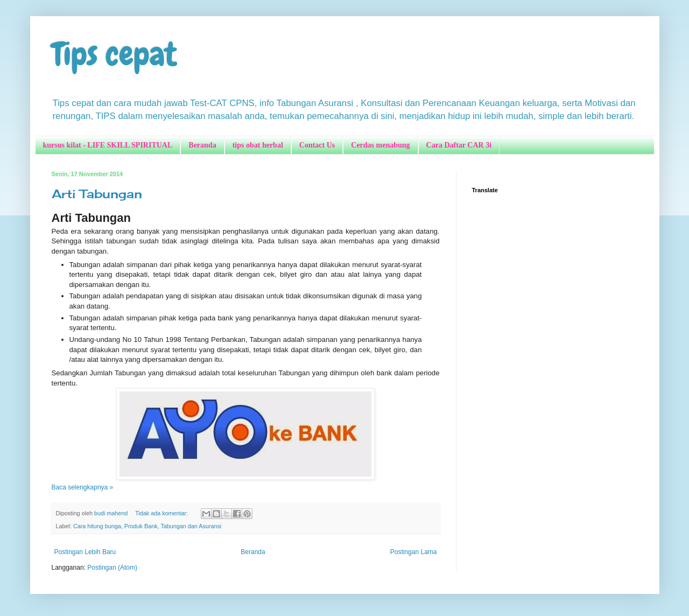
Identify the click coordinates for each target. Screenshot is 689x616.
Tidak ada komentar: (162, 513)
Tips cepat (114, 54)
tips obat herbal (258, 145)
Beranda (202, 145)
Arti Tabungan (97, 194)
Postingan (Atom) (112, 568)
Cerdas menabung (380, 145)
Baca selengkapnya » (83, 487)
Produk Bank (141, 526)
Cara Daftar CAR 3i (459, 145)
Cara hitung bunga (97, 526)
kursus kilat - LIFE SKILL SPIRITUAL (108, 145)
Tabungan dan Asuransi (191, 526)
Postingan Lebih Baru (85, 552)
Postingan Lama (414, 552)
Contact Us (317, 145)
